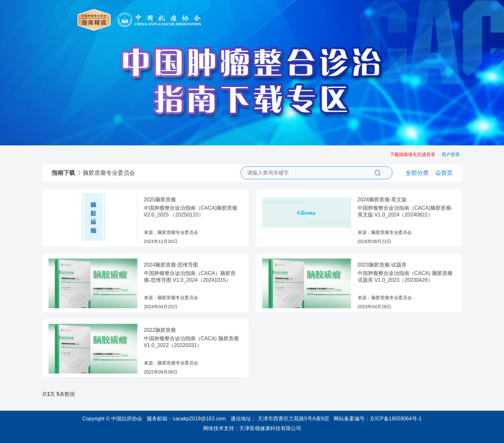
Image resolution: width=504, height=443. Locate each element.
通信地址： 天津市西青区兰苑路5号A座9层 (280, 419)
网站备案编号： (378, 419)
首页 (444, 173)
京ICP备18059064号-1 (396, 419)
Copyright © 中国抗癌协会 (112, 419)
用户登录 (451, 154)
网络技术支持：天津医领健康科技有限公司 (252, 428)
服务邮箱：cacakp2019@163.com (186, 419)
